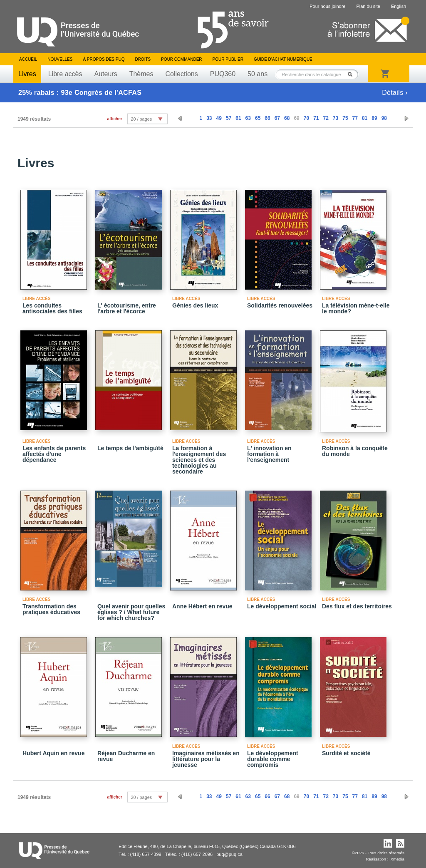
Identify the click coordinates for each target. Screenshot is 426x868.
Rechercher (352, 74)
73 (336, 118)
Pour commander (181, 59)
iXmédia (397, 859)
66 (267, 118)
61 (238, 118)
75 (345, 118)
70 (306, 118)
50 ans (258, 74)
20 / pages (141, 119)
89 (374, 118)
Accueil (28, 59)
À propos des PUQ (104, 59)
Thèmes (141, 74)
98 (384, 118)
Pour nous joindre (327, 6)
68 (287, 118)
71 (316, 118)
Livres (27, 74)
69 (296, 118)
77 (355, 118)
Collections (181, 74)
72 (326, 118)
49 (219, 118)
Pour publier (228, 59)
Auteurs (106, 74)
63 (248, 118)
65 (258, 118)
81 (365, 118)
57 (229, 118)
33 (209, 118)
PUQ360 (223, 74)
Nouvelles (60, 59)
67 (277, 118)
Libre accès (65, 74)
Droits (143, 59)
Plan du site (368, 6)
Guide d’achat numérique (283, 59)
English (399, 6)
